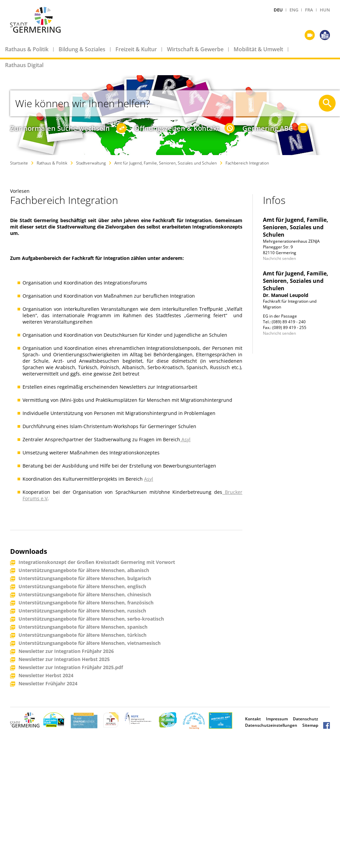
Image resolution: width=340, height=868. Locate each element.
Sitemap (310, 725)
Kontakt (253, 719)
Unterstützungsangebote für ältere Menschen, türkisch (82, 635)
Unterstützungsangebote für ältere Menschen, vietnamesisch (90, 643)
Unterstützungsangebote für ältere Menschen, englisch (82, 587)
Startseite (19, 163)
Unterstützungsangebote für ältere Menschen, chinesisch (85, 595)
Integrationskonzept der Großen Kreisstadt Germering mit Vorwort (97, 562)
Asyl (186, 439)
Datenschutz (305, 719)
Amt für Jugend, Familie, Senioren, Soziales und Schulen (166, 163)
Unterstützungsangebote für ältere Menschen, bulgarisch (85, 579)
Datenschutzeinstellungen (271, 725)
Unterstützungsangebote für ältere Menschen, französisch (86, 603)
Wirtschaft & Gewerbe (195, 49)
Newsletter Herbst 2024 (46, 676)
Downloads (29, 551)
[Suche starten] (327, 103)
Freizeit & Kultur (136, 49)
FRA (309, 10)
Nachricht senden (279, 258)
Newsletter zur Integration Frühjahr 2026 (66, 651)
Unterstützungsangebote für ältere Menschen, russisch (82, 611)
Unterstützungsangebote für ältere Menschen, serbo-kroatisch (91, 619)
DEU (278, 10)
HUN (325, 10)
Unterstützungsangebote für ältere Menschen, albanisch (84, 571)
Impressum (277, 719)
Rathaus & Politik (27, 49)
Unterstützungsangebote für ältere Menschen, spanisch (83, 627)
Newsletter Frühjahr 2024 (48, 684)
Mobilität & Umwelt (258, 49)
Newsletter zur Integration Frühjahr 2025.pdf (71, 668)
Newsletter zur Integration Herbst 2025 (64, 660)
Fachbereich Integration (247, 163)
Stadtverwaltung (91, 163)
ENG (294, 10)
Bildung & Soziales (82, 49)
